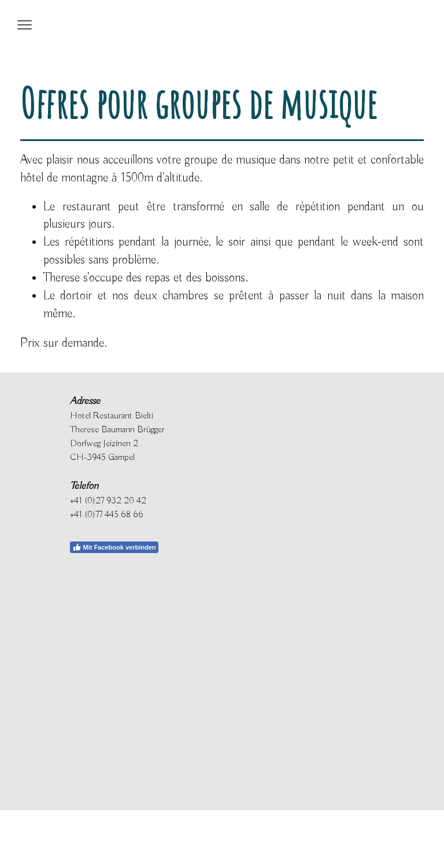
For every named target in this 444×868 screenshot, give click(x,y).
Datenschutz (37, 834)
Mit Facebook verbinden (114, 547)
